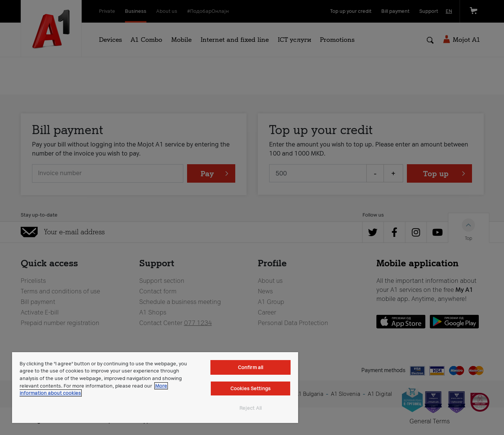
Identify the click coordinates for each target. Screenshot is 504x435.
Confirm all (250, 367)
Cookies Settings (250, 388)
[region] (155, 388)
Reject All (250, 408)
